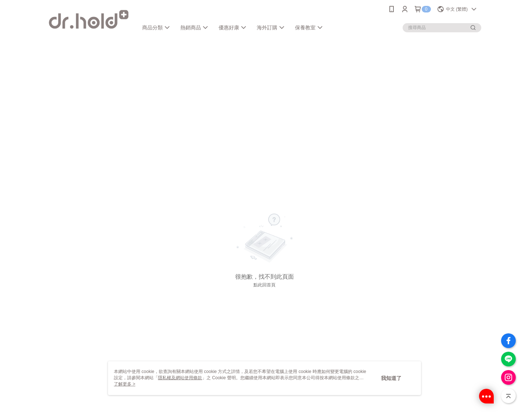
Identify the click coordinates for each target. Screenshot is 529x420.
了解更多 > (125, 384)
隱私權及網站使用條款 (180, 378)
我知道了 (391, 378)
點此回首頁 (264, 285)
